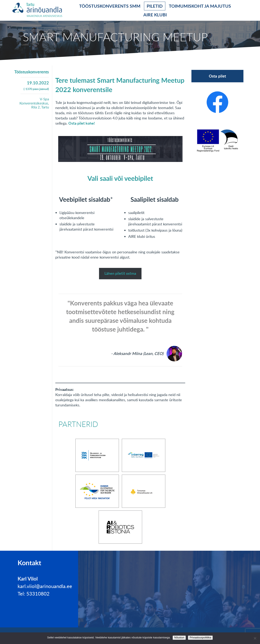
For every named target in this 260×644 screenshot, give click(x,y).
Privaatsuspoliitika (200, 637)
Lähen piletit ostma (120, 273)
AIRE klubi (155, 15)
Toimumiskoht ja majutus (200, 6)
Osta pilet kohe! (82, 123)
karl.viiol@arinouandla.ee (45, 586)
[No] (255, 638)
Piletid (155, 6)
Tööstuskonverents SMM (110, 6)
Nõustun (179, 637)
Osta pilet (217, 76)
